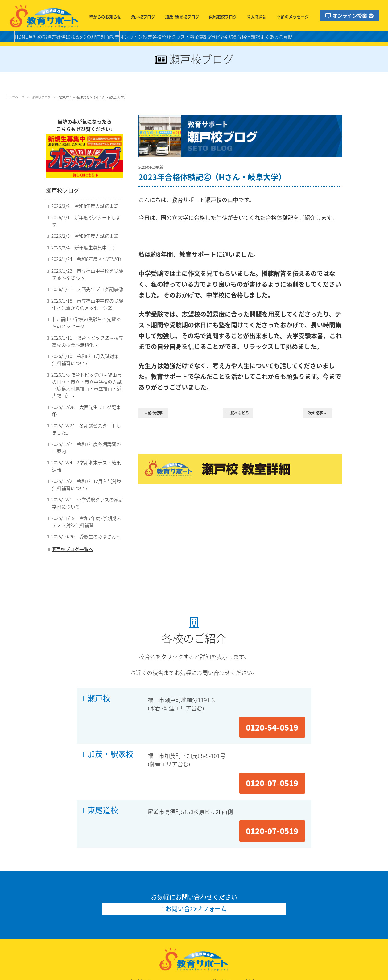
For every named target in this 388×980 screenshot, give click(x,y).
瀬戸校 (99, 683)
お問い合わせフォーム (196, 818)
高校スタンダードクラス (228, 925)
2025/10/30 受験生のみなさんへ (82, 521)
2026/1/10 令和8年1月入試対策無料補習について (87, 363)
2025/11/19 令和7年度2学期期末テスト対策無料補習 (86, 505)
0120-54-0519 (279, 682)
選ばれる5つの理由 (99, 39)
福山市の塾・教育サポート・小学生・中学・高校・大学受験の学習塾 (44, 16)
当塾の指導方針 (54, 39)
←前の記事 (157, 413)
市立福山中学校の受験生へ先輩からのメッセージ (86, 326)
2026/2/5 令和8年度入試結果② (81, 239)
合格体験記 (317, 39)
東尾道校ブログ (223, 16)
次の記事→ (321, 413)
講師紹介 (263, 39)
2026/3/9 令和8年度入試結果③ (81, 215)
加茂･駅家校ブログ (182, 16)
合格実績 (289, 39)
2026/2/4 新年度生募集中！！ (80, 250)
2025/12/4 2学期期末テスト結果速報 (86, 453)
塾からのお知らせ (105, 16)
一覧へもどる (241, 413)
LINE (54, 948)
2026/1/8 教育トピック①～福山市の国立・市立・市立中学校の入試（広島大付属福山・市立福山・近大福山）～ (86, 386)
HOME (24, 39)
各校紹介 (202, 39)
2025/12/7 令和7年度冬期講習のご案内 (86, 438)
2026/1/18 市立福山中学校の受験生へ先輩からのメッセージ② (87, 307)
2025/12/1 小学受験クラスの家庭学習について (87, 487)
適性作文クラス (219, 909)
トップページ (17, 97)
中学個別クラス (219, 917)
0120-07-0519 (279, 713)
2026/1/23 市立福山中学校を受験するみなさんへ (87, 277)
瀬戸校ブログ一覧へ (70, 534)
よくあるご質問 (352, 39)
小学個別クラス (219, 902)
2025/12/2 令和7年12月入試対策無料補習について (86, 468)
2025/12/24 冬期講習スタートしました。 (86, 419)
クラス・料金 (233, 39)
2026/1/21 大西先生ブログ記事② (83, 292)
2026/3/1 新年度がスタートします (84, 227)
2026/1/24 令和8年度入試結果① (82, 262)
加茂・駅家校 (110, 713)
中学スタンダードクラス (296, 909)
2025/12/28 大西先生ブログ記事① (84, 404)
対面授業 (136, 39)
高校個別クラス (287, 925)
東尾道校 (103, 744)
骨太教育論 (257, 16)
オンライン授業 (349, 15)
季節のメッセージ (293, 16)
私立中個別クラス (289, 917)
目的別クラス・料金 (228, 893)
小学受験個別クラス (291, 902)
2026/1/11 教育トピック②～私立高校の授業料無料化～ (87, 345)
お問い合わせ (62, 940)
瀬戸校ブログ (143, 16)
